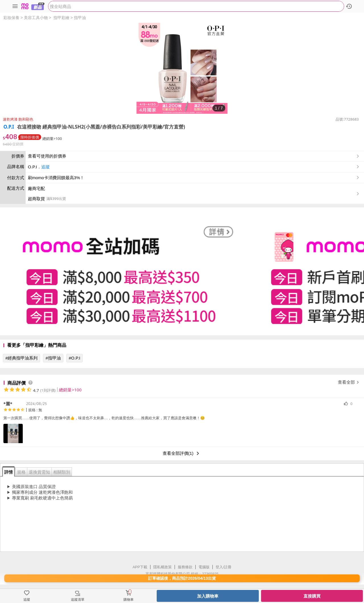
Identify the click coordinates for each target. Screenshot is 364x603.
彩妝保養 (11, 18)
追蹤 (45, 167)
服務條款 (185, 567)
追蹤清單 (78, 600)
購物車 (129, 600)
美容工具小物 (36, 18)
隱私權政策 (163, 567)
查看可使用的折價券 (194, 156)
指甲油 (80, 18)
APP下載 (140, 567)
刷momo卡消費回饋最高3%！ (56, 178)
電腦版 (204, 567)
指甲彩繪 (61, 18)
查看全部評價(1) (182, 453)
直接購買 (312, 596)
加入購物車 (208, 596)
